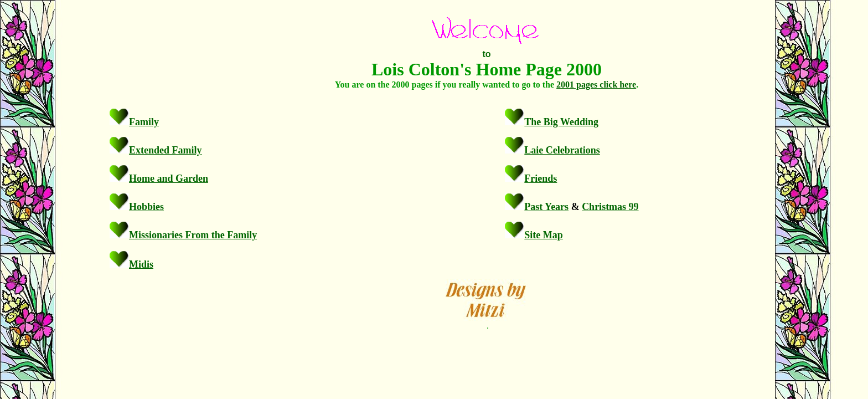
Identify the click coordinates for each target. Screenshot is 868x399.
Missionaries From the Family (193, 235)
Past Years (546, 207)
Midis (141, 264)
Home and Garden (169, 178)
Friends (541, 178)
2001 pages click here (596, 85)
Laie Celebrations (562, 150)
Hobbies (146, 207)
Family (144, 122)
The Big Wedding (561, 122)
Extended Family (166, 150)
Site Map (544, 235)
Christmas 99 (610, 207)
